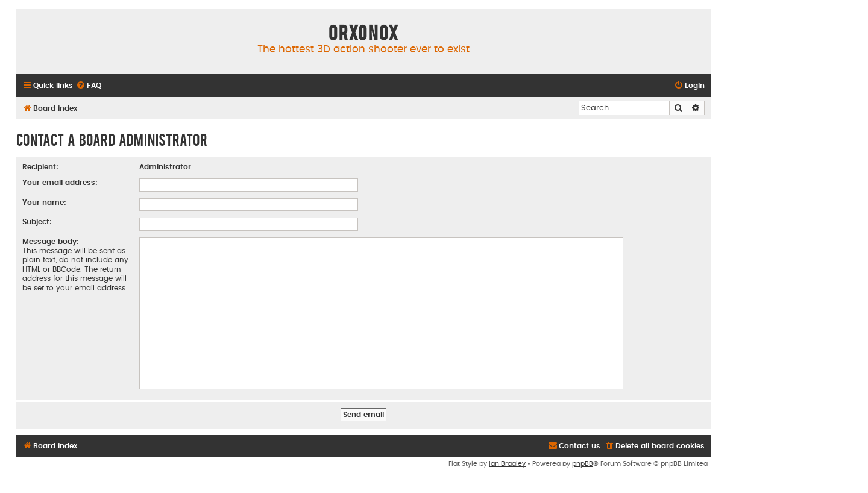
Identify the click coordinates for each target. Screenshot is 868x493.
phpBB (583, 464)
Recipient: (40, 167)
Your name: (44, 203)
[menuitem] (89, 86)
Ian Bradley (507, 464)
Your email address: (60, 183)
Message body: (51, 242)
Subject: (37, 222)
